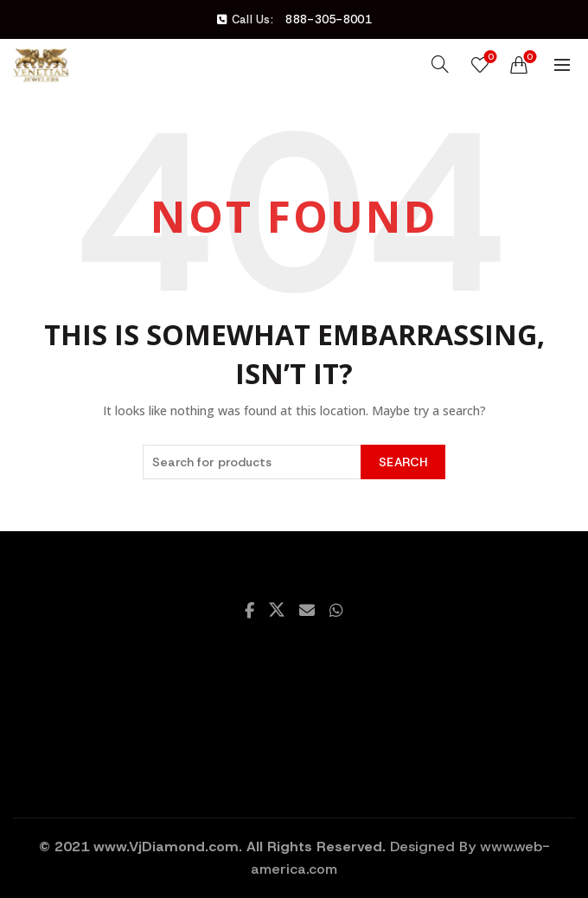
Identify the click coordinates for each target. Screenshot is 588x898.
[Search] (440, 64)
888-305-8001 (329, 19)
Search (403, 462)
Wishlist (489, 58)
